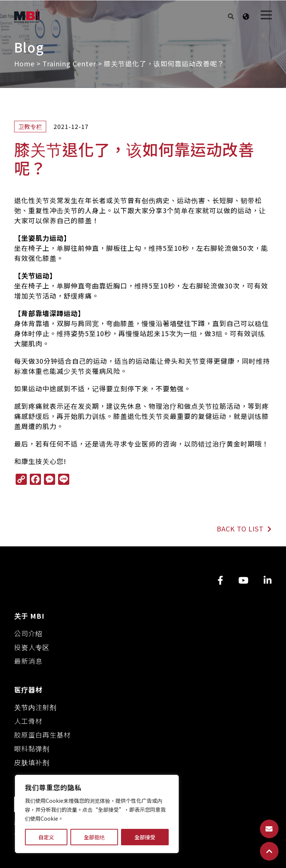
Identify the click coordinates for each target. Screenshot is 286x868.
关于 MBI (29, 616)
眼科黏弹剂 (32, 748)
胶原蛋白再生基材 (42, 735)
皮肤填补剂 (32, 762)
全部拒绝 (94, 837)
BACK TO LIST (244, 528)
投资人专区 (32, 647)
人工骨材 (28, 721)
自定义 (46, 837)
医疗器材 (28, 689)
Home (24, 63)
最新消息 (28, 661)
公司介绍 (28, 633)
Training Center (69, 63)
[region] (97, 814)
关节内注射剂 (35, 707)
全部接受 (145, 837)
